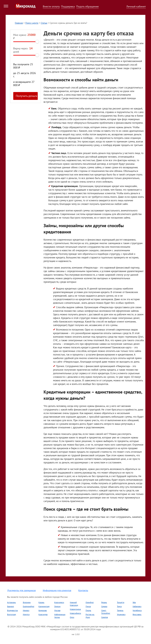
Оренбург (90, 602)
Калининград (44, 606)
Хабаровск (137, 606)
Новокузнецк (75, 609)
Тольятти (121, 602)
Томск (119, 606)
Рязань (104, 602)
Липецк (57, 606)
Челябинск (137, 610)
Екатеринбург (29, 606)
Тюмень (120, 610)
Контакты (83, 590)
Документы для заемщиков (21, 590)
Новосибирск (75, 613)
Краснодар (43, 614)
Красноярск (59, 602)
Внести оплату (51, 6)
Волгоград (12, 614)
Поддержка (68, 6)
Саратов (104, 617)
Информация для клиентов (57, 590)
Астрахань (11, 602)
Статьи (44, 23)
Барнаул (11, 606)
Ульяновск (121, 614)
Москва (57, 610)
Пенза (88, 606)
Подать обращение (87, 6)
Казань (41, 602)
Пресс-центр (32, 23)
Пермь (88, 610)
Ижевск (26, 610)
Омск (72, 617)
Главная (19, 23)
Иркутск (26, 614)
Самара (104, 606)
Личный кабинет (136, 6)
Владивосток (12, 610)
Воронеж (27, 602)
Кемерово (43, 610)
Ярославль (137, 614)
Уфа (134, 602)
